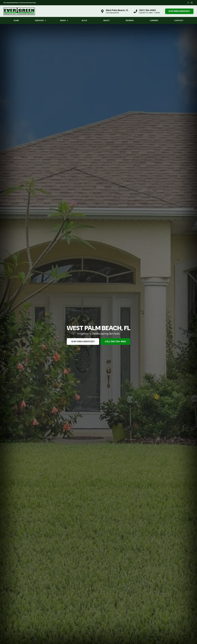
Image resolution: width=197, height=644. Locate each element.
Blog (84, 20)
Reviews (130, 20)
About (106, 20)
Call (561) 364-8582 (115, 341)
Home (16, 20)
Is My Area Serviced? (179, 11)
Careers (154, 20)
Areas (63, 20)
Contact (179, 20)
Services (39, 20)
